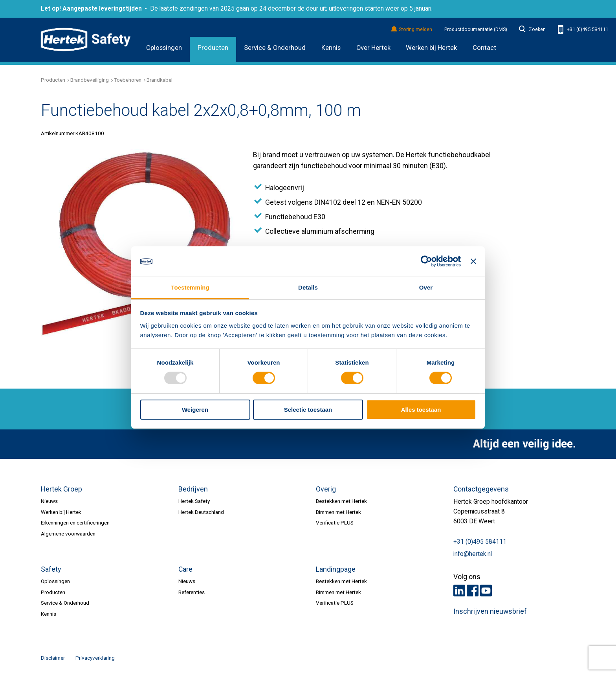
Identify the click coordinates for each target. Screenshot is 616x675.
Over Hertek (373, 48)
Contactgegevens (481, 489)
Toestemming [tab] (190, 287)
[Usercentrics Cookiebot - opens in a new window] (426, 261)
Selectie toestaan (308, 410)
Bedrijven (193, 489)
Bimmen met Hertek (338, 512)
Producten (213, 48)
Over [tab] (426, 287)
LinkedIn (459, 591)
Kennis (331, 48)
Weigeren (195, 410)
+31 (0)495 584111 (583, 30)
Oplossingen (164, 48)
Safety (51, 569)
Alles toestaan (421, 410)
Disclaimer (53, 658)
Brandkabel (159, 80)
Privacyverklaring (95, 658)
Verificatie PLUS (335, 523)
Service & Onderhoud (275, 48)
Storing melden (412, 30)
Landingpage (336, 569)
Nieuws (49, 501)
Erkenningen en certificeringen (75, 523)
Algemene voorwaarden (68, 534)
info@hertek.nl (473, 554)
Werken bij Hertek (431, 48)
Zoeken (532, 29)
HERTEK (86, 40)
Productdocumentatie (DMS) (476, 29)
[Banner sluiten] (473, 261)
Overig (326, 489)
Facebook (473, 591)
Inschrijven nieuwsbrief (490, 611)
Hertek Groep (61, 489)
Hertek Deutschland (201, 512)
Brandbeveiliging (90, 80)
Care (185, 569)
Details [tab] (308, 287)
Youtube (486, 591)
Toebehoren (128, 80)
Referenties (192, 592)
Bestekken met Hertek (341, 501)
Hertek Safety (194, 501)
